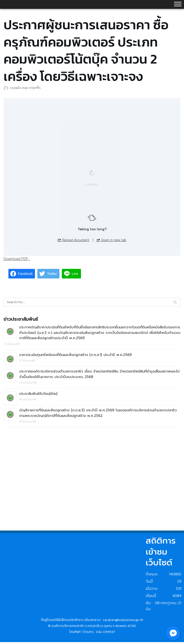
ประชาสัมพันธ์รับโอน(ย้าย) (38, 394)
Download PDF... (17, 259)
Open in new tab (112, 240)
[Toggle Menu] (178, 4)
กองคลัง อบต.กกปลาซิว (25, 88)
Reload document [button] (74, 240)
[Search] (175, 302)
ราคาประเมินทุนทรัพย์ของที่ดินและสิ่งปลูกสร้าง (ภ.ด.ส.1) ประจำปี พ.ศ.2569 (75, 355)
